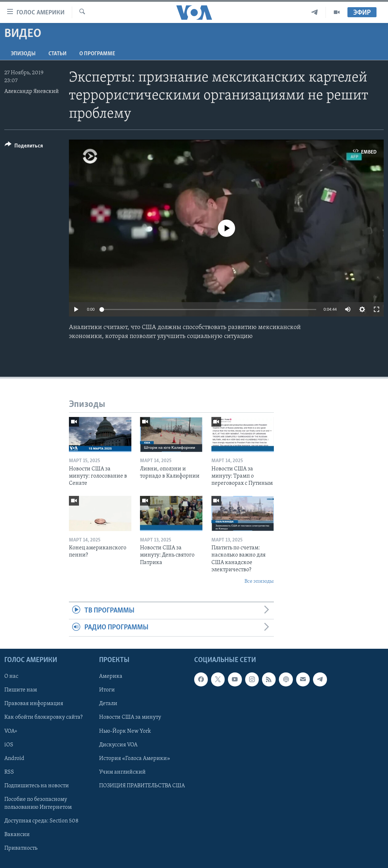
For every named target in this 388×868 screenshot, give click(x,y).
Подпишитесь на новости (37, 785)
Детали (108, 704)
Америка (111, 676)
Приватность (21, 848)
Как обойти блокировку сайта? (43, 717)
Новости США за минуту (130, 717)
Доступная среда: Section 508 (41, 821)
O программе (97, 54)
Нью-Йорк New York (125, 731)
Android (14, 758)
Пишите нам (21, 690)
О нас (11, 676)
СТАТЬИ (57, 54)
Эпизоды (23, 54)
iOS (9, 745)
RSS (9, 772)
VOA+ (11, 731)
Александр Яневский (32, 92)
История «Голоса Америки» (135, 758)
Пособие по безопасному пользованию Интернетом (38, 803)
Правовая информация (34, 704)
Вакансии (17, 835)
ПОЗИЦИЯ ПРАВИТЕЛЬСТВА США (142, 785)
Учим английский (122, 772)
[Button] (24, 147)
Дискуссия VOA (118, 745)
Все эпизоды (259, 581)
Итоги (107, 690)
